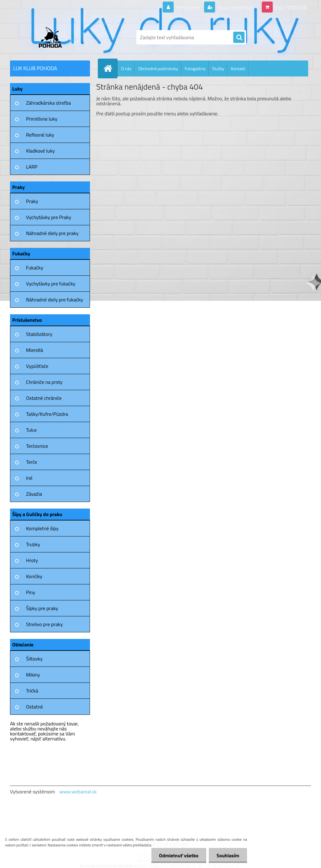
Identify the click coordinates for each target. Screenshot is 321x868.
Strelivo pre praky (44, 624)
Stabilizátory (39, 334)
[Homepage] (110, 68)
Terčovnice (37, 446)
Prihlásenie (188, 8)
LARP (32, 167)
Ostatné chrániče (44, 398)
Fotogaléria (195, 68)
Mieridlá (34, 350)
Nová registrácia (234, 8)
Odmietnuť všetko (179, 855)
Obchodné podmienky (158, 68)
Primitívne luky (42, 119)
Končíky (34, 576)
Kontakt (238, 68)
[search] (239, 38)
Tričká (32, 691)
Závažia (34, 494)
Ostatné (34, 707)
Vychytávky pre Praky (49, 217)
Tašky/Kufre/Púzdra (47, 414)
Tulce (31, 430)
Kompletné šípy (42, 528)
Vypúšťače (37, 366)
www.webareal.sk (78, 792)
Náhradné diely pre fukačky (55, 300)
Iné (29, 478)
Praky (32, 201)
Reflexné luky (40, 135)
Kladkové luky (40, 151)
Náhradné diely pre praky (52, 233)
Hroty (32, 560)
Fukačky (35, 268)
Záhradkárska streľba (48, 103)
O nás (126, 68)
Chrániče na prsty (44, 382)
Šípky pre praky (42, 608)
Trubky (33, 544)
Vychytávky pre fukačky (51, 284)
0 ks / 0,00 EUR (291, 8)
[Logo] (53, 37)
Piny (31, 592)
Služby (218, 68)
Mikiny (33, 675)
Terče (32, 462)
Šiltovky (34, 659)
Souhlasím (228, 855)
